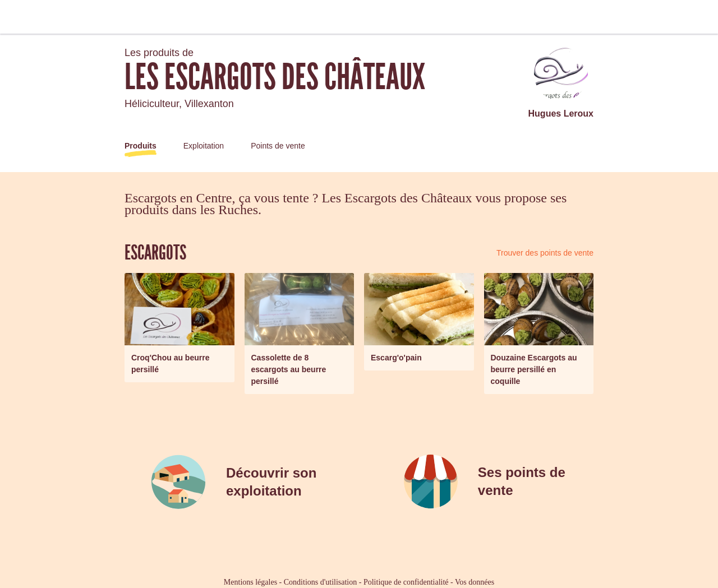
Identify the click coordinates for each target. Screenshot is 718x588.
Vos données (475, 582)
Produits (141, 146)
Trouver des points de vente (545, 253)
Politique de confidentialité (406, 582)
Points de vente (278, 146)
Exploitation (204, 146)
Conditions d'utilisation (320, 582)
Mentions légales (250, 582)
